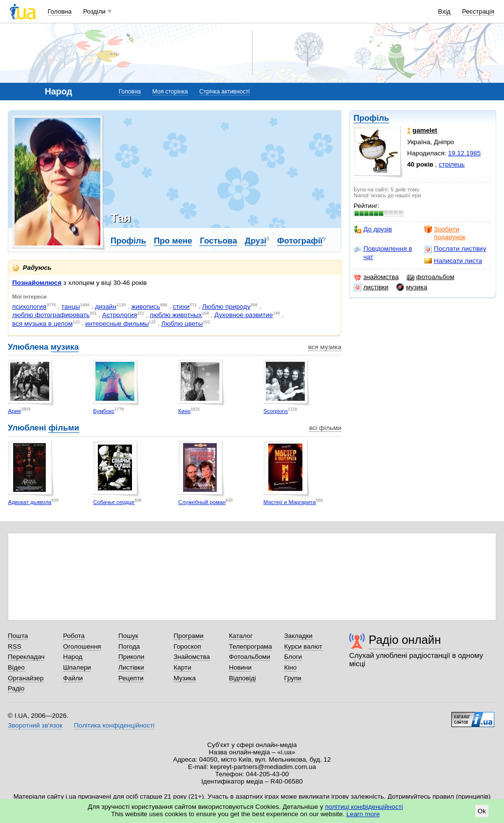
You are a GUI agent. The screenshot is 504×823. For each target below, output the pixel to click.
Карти (183, 667)
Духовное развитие (243, 315)
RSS (15, 646)
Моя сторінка (170, 92)
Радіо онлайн (405, 640)
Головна (60, 11)
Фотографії (300, 241)
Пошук (128, 636)
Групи (293, 678)
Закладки (299, 636)
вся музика (325, 347)
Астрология (120, 315)
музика (412, 287)
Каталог (241, 636)
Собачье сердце (114, 502)
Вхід (445, 11)
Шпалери (77, 667)
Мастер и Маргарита (290, 502)
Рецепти (131, 678)
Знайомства (192, 657)
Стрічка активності (224, 92)
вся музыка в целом (42, 324)
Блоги (293, 657)
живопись (145, 307)
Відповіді (243, 678)
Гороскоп (187, 646)
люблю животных (176, 315)
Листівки (131, 667)
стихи (181, 307)
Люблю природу (226, 307)
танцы (71, 307)
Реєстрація (478, 11)
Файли (73, 678)
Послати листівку (455, 249)
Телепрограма (251, 646)
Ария (14, 411)
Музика (185, 678)
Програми (189, 636)
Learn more (363, 814)
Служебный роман (202, 502)
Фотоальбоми (250, 657)
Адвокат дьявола (29, 502)
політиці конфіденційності (364, 807)
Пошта (18, 636)
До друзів (373, 229)
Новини (240, 667)
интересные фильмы (117, 324)
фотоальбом (430, 277)
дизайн (106, 307)
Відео (16, 667)
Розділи (94, 11)
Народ (73, 657)
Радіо (16, 688)
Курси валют (303, 646)
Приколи (131, 657)
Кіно (291, 667)
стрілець (452, 164)
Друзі (256, 241)
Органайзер (26, 678)
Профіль (371, 118)
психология (29, 307)
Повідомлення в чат (383, 253)
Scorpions (276, 411)
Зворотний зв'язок (35, 725)
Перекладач (26, 657)
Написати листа (453, 261)
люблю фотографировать (51, 315)
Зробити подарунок (445, 233)
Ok (482, 811)
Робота (74, 636)
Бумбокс (104, 411)
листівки (371, 287)
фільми (64, 428)
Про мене (173, 241)
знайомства (376, 277)
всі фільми (325, 428)
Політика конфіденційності (114, 725)
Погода (129, 646)
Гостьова (218, 241)
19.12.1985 (464, 153)
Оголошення (82, 646)
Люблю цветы (182, 324)
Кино (184, 411)
